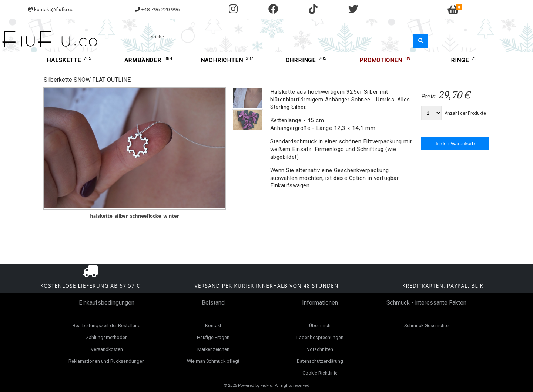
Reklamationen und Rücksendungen (107, 361)
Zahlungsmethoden (107, 337)
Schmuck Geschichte (426, 326)
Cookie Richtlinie (320, 373)
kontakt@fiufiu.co (54, 9)
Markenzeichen (213, 349)
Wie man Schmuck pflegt (213, 361)
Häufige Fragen (213, 337)
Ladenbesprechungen (320, 337)
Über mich (320, 326)
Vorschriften (320, 349)
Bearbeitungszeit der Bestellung (107, 326)
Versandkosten (107, 349)
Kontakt (213, 326)
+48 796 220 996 (161, 9)
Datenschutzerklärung (320, 361)
